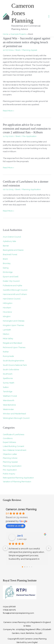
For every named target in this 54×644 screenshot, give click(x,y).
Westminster (8, 409)
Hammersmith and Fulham (15, 294)
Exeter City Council (11, 281)
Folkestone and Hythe (12, 285)
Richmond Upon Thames (14, 347)
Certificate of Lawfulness (14, 434)
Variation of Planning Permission (17, 482)
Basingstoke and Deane (13, 250)
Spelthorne (8, 378)
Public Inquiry (9, 474)
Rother (6, 352)
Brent (18, 50)
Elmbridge (8, 272)
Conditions (8, 438)
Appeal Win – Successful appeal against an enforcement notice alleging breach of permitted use (27, 42)
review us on (16, 526)
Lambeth (7, 330)
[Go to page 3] (29, 567)
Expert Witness (9, 442)
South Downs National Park (15, 365)
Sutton (6, 387)
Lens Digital (32, 642)
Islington (7, 316)
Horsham (7, 308)
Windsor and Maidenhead (14, 414)
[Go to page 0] (22, 567)
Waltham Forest (10, 396)
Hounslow (7, 312)
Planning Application (31, 189)
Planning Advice (10, 458)
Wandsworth (9, 400)
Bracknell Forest (10, 254)
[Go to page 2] (27, 567)
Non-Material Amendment (15, 450)
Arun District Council (12, 237)
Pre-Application (29, 136)
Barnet (6, 246)
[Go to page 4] (32, 567)
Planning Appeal (30, 50)
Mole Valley (8, 338)
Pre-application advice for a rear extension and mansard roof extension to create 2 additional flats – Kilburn (27, 128)
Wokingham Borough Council (16, 418)
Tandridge (8, 391)
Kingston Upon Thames (13, 325)
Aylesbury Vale (9, 241)
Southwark (8, 374)
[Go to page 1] (25, 567)
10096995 (20, 629)
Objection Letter (10, 454)
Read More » (8, 111)
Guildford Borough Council (15, 290)
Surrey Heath (9, 383)
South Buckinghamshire (13, 361)
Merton (6, 334)
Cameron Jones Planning (23, 13)
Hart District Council (12, 299)
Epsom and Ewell (11, 277)
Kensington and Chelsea (14, 321)
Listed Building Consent (13, 446)
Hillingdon (8, 303)
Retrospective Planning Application (18, 478)
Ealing (6, 268)
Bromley (7, 263)
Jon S (20, 536)
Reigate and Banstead (12, 343)
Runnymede (8, 356)
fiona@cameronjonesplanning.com (18, 613)
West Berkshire (9, 405)
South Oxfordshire (11, 369)
